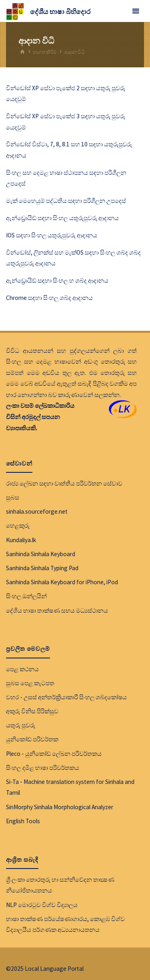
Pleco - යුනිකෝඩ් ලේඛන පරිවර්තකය (54, 754)
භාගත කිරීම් (45, 52)
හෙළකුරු (18, 525)
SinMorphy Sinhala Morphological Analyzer (60, 807)
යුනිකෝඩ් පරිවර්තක (32, 739)
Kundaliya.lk (21, 540)
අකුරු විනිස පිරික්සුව (32, 711)
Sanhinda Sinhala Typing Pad (42, 568)
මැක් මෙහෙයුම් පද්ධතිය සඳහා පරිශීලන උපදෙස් (66, 201)
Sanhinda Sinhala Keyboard (41, 554)
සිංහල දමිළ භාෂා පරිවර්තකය (43, 768)
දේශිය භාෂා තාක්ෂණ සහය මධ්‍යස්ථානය (57, 610)
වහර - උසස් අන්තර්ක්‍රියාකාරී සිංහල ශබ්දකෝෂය (66, 697)
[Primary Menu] (136, 11)
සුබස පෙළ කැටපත (30, 683)
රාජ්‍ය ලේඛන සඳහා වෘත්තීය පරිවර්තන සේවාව (64, 483)
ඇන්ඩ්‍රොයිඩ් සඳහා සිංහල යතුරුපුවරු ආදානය (62, 218)
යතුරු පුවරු (21, 725)
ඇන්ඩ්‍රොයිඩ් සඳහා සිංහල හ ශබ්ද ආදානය (57, 280)
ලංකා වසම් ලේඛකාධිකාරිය (40, 406)
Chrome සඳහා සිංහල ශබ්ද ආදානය (49, 298)
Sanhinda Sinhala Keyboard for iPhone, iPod (62, 582)
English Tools (23, 821)
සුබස (13, 497)
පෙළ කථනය (22, 669)
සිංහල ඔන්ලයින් (26, 596)
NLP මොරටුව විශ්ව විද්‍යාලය (42, 905)
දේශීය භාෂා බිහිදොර (60, 12)
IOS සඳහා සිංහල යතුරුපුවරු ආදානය (52, 235)
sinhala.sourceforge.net (37, 511)
